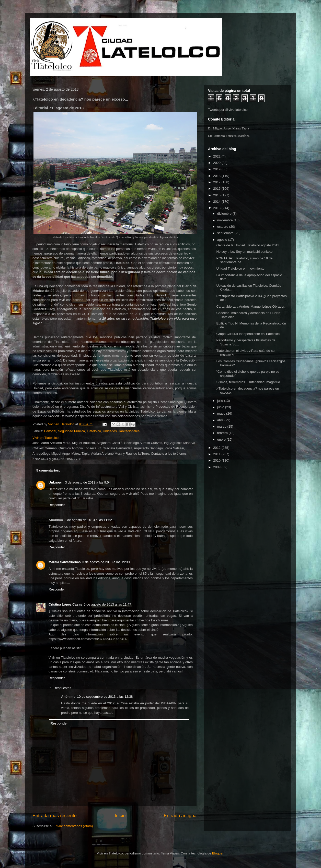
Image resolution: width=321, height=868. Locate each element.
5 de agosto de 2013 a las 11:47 (108, 604)
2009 (217, 467)
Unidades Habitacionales (121, 431)
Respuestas (62, 688)
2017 (217, 182)
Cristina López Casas (65, 604)
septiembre (226, 233)
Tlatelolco (94, 431)
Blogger (218, 853)
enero (222, 439)
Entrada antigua (180, 816)
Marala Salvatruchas (65, 562)
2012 (217, 448)
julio (221, 401)
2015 (217, 195)
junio (221, 407)
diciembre (225, 214)
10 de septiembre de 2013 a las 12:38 (105, 697)
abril (221, 420)
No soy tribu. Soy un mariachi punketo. (245, 252)
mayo (222, 413)
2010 (217, 460)
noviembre (225, 220)
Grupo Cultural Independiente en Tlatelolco (248, 334)
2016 (217, 189)
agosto (223, 240)
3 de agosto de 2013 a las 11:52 (88, 520)
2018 (217, 176)
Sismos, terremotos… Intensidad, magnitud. (249, 382)
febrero (223, 433)
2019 (217, 169)
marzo (222, 426)
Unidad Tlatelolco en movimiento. (241, 268)
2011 (217, 454)
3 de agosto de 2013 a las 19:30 (106, 562)
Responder (57, 505)
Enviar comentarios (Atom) (73, 826)
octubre (223, 227)
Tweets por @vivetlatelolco (228, 110)
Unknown (56, 482)
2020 (217, 163)
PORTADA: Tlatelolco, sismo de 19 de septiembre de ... (244, 260)
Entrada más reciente (55, 816)
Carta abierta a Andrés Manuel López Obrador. (251, 306)
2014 (217, 202)
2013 (217, 208)
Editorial (50, 431)
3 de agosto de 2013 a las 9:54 (88, 482)
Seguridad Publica (72, 431)
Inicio (120, 816)
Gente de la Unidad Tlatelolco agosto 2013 (248, 245)
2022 (217, 156)
